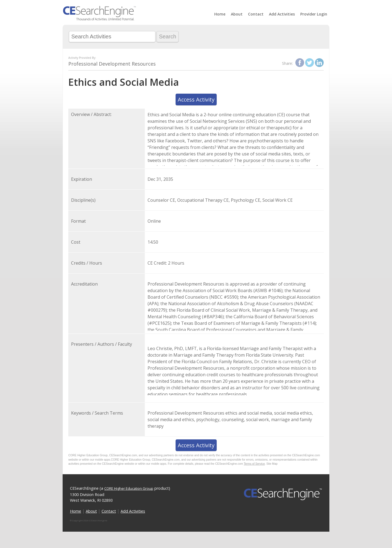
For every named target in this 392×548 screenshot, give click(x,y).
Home (220, 14)
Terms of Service (254, 464)
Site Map (272, 464)
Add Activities (282, 14)
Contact (256, 14)
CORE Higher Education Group (129, 488)
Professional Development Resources (112, 64)
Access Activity (196, 100)
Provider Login (314, 14)
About (237, 14)
